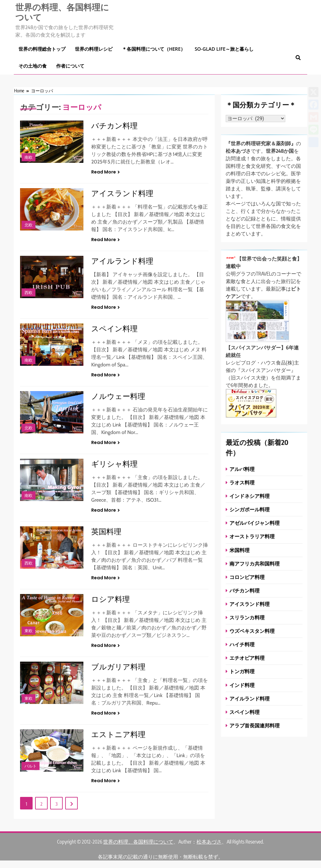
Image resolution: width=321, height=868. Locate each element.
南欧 (29, 157)
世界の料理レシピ (94, 49)
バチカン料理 (114, 125)
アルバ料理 (242, 469)
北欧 (29, 225)
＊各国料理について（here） (154, 49)
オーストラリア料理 (252, 536)
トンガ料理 (242, 671)
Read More (105, 172)
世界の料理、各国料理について (62, 12)
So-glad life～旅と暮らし (224, 49)
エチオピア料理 (247, 658)
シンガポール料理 (250, 509)
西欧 (29, 293)
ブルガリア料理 (118, 666)
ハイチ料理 (242, 644)
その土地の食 (33, 66)
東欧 (29, 631)
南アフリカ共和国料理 (255, 563)
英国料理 (106, 531)
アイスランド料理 (122, 193)
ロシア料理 (111, 599)
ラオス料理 (242, 482)
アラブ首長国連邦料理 (255, 725)
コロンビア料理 (247, 577)
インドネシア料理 (250, 496)
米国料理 (239, 550)
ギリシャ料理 (114, 463)
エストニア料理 (118, 734)
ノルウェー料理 (118, 396)
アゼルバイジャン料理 (255, 523)
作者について (70, 66)
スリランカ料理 (247, 617)
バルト (31, 766)
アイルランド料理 (122, 261)
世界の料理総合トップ (42, 49)
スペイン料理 (114, 328)
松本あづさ (209, 842)
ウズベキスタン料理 (252, 631)
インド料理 (242, 685)
